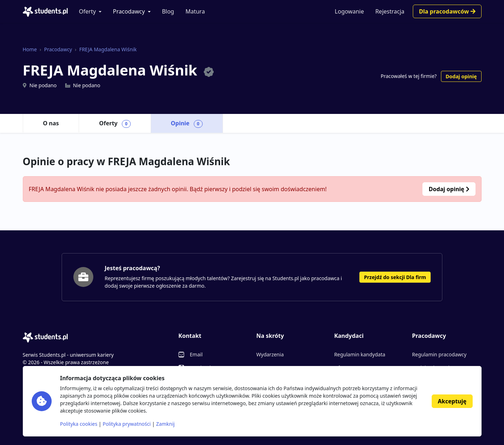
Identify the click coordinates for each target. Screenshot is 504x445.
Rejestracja (390, 11)
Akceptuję (452, 401)
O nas (51, 123)
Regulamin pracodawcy (439, 354)
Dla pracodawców (447, 11)
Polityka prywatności (127, 424)
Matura (195, 11)
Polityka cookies (79, 424)
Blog (168, 11)
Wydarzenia (270, 354)
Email (196, 354)
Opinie (187, 124)
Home (30, 49)
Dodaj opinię (461, 76)
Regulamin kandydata (360, 354)
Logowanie (349, 11)
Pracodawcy (129, 11)
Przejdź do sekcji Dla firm (395, 277)
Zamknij (165, 424)
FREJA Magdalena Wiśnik (108, 49)
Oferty (88, 11)
